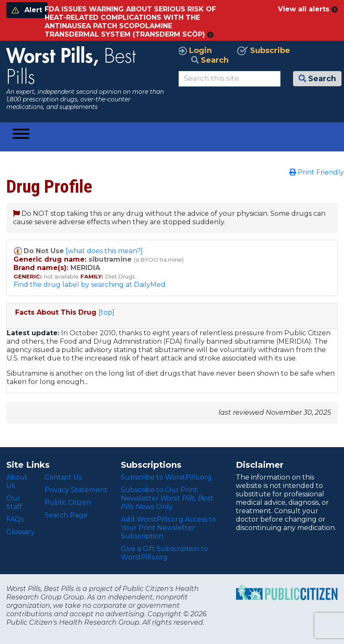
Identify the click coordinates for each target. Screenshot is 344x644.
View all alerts (308, 9)
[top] (107, 312)
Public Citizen (68, 502)
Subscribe (264, 50)
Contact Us (63, 477)
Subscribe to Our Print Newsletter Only (167, 498)
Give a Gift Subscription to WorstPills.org (164, 553)
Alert (27, 10)
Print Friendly (317, 172)
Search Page (66, 515)
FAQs (15, 519)
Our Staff (14, 502)
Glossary (20, 532)
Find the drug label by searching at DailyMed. (90, 285)
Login (195, 50)
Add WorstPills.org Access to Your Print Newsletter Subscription (168, 528)
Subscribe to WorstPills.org (166, 477)
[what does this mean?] (104, 251)
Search (210, 60)
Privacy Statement (76, 490)
